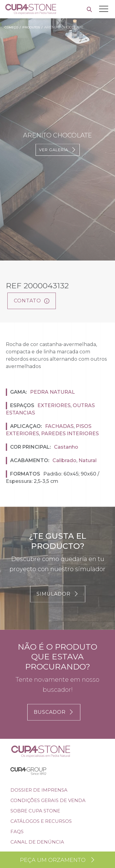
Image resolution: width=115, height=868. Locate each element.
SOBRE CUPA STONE (35, 811)
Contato (32, 301)
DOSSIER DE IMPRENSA (39, 790)
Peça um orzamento (58, 860)
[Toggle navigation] (104, 9)
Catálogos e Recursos (41, 821)
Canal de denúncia (37, 842)
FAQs (17, 832)
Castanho (66, 447)
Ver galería (58, 150)
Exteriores (54, 405)
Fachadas (59, 426)
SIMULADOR (58, 594)
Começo (11, 27)
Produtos (31, 27)
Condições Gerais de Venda (48, 800)
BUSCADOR (54, 712)
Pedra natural (52, 392)
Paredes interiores (70, 434)
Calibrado (64, 460)
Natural (88, 460)
